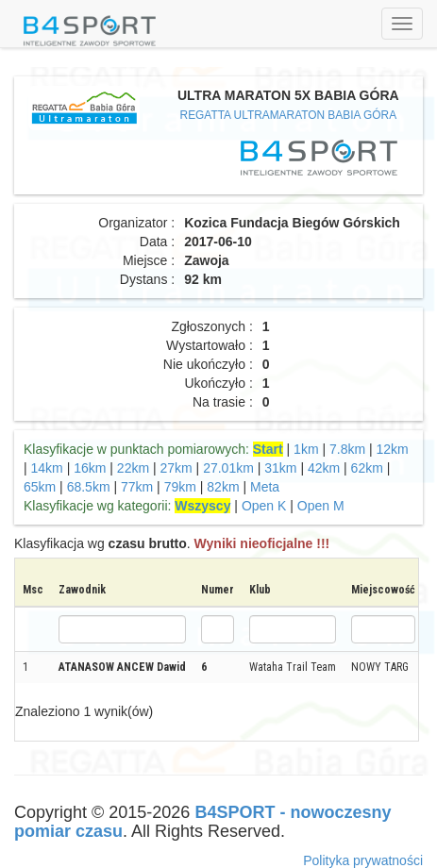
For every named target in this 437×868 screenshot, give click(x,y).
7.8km (347, 449)
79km (180, 487)
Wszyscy (202, 506)
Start (268, 449)
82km (223, 487)
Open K (264, 506)
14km (47, 468)
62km (367, 468)
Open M (321, 506)
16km (90, 468)
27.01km (228, 468)
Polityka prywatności (363, 860)
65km (40, 487)
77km (137, 487)
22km (133, 468)
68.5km (89, 487)
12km (393, 449)
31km (280, 468)
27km (176, 468)
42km (324, 468)
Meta (265, 487)
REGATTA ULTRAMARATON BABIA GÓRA (288, 115)
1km (306, 449)
